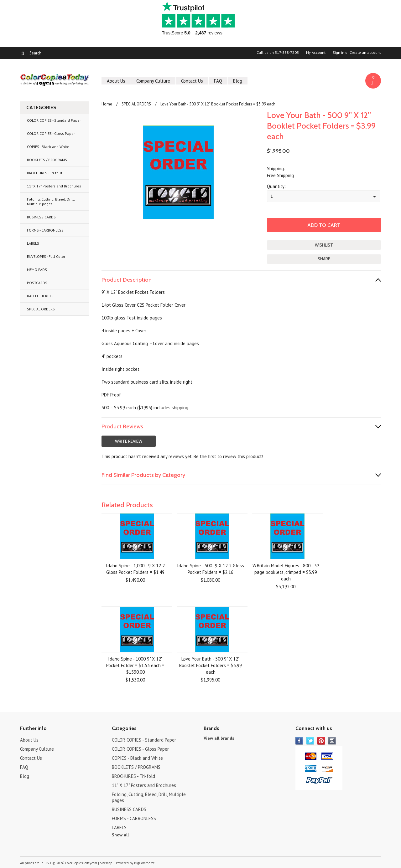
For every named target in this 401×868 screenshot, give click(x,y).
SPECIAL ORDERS (41, 309)
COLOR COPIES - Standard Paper (54, 120)
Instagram (332, 741)
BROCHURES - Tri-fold (44, 173)
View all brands (219, 738)
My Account (316, 53)
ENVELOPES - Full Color (46, 256)
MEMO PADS (37, 270)
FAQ (218, 81)
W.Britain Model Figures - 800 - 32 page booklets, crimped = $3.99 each (286, 572)
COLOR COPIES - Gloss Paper (51, 133)
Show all (120, 835)
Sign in (339, 53)
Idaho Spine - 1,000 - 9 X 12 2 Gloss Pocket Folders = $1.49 (135, 569)
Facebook (299, 741)
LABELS (33, 243)
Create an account (365, 53)
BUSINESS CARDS (41, 217)
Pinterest (321, 741)
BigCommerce (144, 863)
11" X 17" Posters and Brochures (54, 186)
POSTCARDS (37, 283)
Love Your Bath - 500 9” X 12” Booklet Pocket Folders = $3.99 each (211, 665)
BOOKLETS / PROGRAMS (47, 160)
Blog (238, 81)
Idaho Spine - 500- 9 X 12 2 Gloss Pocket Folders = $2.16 (211, 569)
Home (107, 104)
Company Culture (153, 81)
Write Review (129, 441)
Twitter (310, 741)
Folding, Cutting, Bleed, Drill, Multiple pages (51, 202)
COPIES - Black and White (48, 147)
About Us (116, 81)
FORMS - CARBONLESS (45, 230)
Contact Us (192, 81)
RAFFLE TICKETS (40, 296)
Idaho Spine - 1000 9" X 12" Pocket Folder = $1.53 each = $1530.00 (135, 665)
